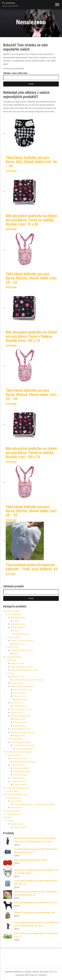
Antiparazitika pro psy (24, 749)
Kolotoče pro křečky (21, 768)
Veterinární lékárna (16, 739)
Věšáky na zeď (19, 644)
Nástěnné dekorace (18, 618)
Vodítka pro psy (19, 726)
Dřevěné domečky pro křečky (25, 762)
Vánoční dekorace (23, 634)
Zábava (11, 821)
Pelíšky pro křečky (18, 778)
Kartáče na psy (22, 700)
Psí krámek (9, 3)
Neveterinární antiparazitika (24, 745)
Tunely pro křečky (20, 775)
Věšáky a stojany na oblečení (22, 641)
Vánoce (16, 631)
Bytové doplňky (14, 637)
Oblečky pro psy (14, 798)
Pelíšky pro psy (19, 735)
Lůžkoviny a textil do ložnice (22, 650)
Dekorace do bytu (13, 811)
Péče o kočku (13, 791)
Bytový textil (13, 647)
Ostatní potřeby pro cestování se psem (28, 680)
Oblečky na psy (17, 713)
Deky (15, 654)
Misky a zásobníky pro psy (21, 709)
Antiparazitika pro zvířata (21, 742)
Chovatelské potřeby (14, 657)
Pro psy (11, 673)
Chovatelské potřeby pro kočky (18, 788)
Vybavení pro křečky (19, 781)
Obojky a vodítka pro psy (20, 716)
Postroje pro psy (20, 722)
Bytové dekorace (15, 614)
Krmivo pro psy (17, 703)
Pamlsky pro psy (20, 706)
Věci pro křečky (14, 755)
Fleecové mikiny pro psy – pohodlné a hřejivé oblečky (34, 804)
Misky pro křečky (20, 785)
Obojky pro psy (19, 719)
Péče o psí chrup (20, 693)
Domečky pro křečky (19, 759)
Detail (14, 171)
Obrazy (16, 621)
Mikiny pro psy (16, 801)
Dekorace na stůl (15, 814)
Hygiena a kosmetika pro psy (22, 686)
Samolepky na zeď (18, 624)
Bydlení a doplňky (13, 611)
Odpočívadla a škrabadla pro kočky (24, 670)
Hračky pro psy (17, 683)
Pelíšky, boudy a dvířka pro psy (23, 732)
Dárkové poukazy (20, 827)
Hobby (8, 817)
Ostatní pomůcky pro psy (21, 729)
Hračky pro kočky (18, 663)
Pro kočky (12, 660)
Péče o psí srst (19, 696)
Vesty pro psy (16, 808)
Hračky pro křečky (18, 765)
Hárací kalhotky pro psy (22, 690)
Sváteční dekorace (18, 627)
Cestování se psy (17, 677)
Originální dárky (17, 824)
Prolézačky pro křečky (22, 772)
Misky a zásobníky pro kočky (22, 667)
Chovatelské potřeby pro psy (17, 794)
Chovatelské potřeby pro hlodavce (19, 752)
